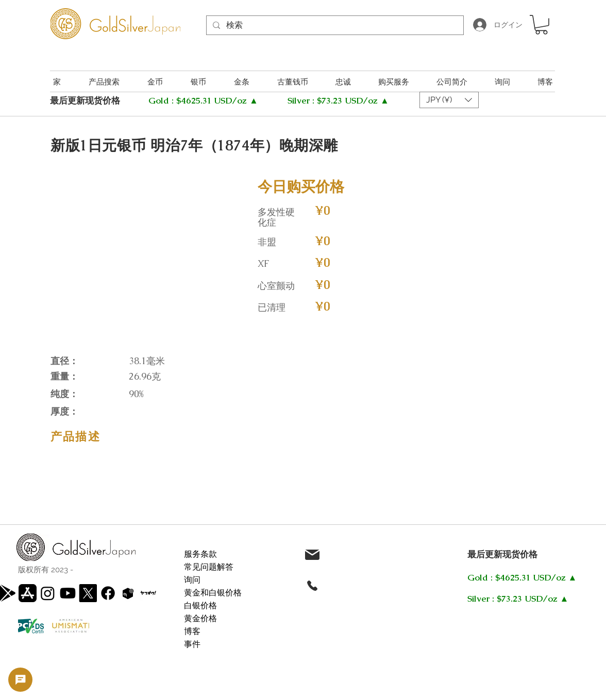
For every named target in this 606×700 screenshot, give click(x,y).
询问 (192, 580)
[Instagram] (48, 593)
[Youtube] (68, 593)
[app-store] (28, 593)
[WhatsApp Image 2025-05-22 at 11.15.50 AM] (148, 593)
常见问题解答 (209, 567)
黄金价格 (200, 618)
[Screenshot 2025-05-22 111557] (128, 593)
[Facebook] (108, 593)
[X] (88, 593)
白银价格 (200, 605)
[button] (541, 25)
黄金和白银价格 (213, 593)
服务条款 (200, 554)
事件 (192, 644)
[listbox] (449, 100)
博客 (192, 631)
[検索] (334, 25)
